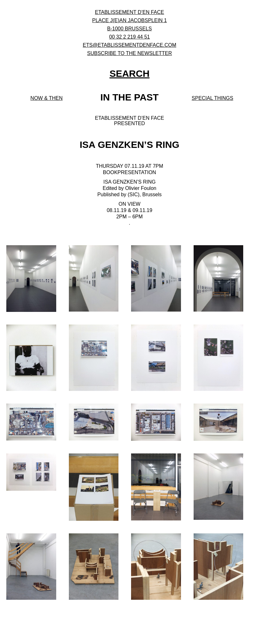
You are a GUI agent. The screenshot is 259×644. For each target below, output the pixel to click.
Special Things (213, 98)
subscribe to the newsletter (130, 53)
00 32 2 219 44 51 (129, 37)
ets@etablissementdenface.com (129, 45)
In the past (129, 97)
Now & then (46, 98)
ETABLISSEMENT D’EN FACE (129, 12)
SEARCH (130, 73)
